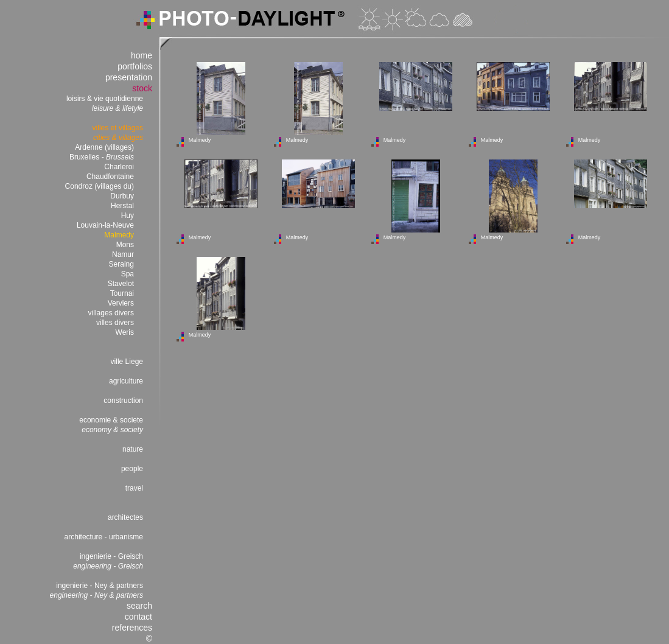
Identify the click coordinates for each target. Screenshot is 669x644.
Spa (128, 274)
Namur (123, 254)
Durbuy (122, 196)
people (132, 469)
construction (123, 401)
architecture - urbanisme (104, 537)
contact (138, 617)
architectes (125, 517)
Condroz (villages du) (100, 186)
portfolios (135, 66)
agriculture (126, 381)
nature (133, 449)
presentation (129, 77)
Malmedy (119, 235)
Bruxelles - (102, 157)
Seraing (121, 264)
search (139, 606)
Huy (128, 215)
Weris (125, 332)
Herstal (122, 206)
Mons (125, 245)
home (142, 55)
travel (134, 488)
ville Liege (127, 362)
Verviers (121, 303)
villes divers (115, 323)
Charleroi (119, 167)
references (132, 628)
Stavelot (121, 284)
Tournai (122, 293)
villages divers (111, 313)
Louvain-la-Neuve (105, 225)
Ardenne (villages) (104, 147)
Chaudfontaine (110, 177)
